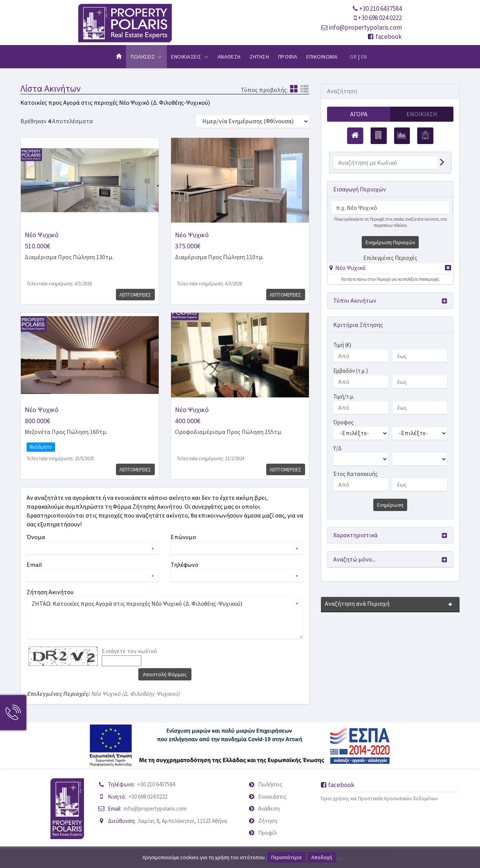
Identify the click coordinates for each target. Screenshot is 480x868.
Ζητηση (259, 57)
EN (364, 57)
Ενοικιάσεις (272, 797)
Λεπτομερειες (134, 295)
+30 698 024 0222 (380, 18)
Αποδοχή (322, 857)
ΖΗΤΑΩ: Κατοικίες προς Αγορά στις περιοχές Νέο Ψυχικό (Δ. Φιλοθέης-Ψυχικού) (165, 618)
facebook (385, 37)
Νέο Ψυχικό (350, 268)
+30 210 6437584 (380, 8)
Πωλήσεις (270, 784)
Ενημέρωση (390, 505)
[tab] (390, 269)
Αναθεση (229, 57)
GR (353, 57)
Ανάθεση (269, 809)
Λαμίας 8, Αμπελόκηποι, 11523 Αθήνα (183, 821)
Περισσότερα (286, 857)
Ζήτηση (268, 821)
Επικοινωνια (322, 57)
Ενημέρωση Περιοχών (390, 242)
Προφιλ (288, 57)
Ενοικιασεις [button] (190, 57)
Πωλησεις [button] (146, 57)
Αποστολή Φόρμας (165, 674)
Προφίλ (267, 833)
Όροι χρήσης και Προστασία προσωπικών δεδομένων (379, 798)
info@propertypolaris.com (365, 27)
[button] (347, 268)
